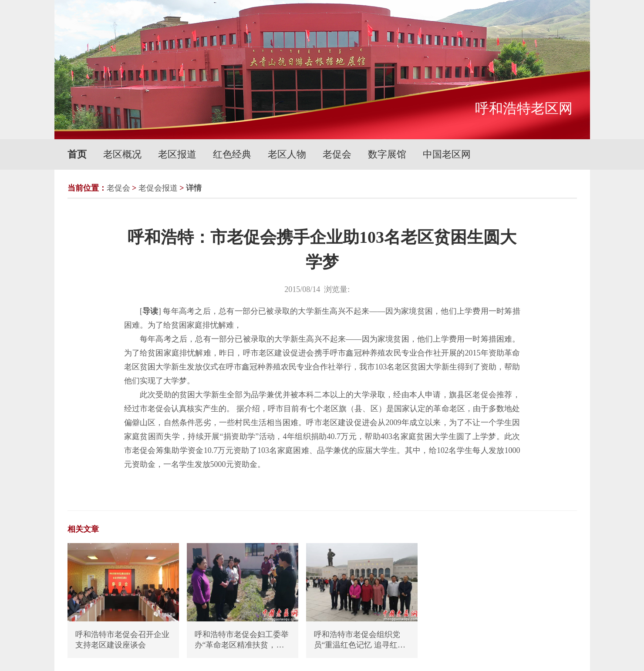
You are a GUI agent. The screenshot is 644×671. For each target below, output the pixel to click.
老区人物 (287, 154)
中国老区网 (447, 154)
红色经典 (232, 154)
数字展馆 (387, 154)
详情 (194, 188)
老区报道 (177, 154)
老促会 (337, 154)
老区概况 (122, 154)
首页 (77, 154)
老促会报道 (158, 188)
